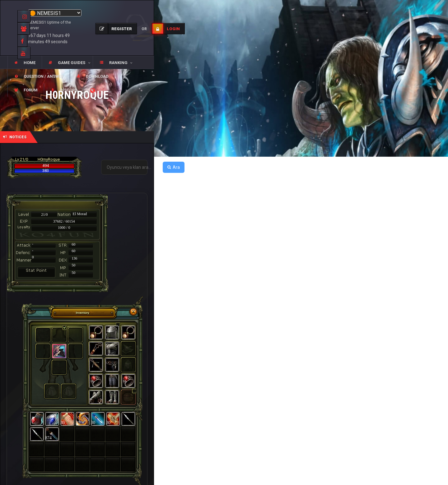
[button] (67, 63)
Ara (174, 167)
